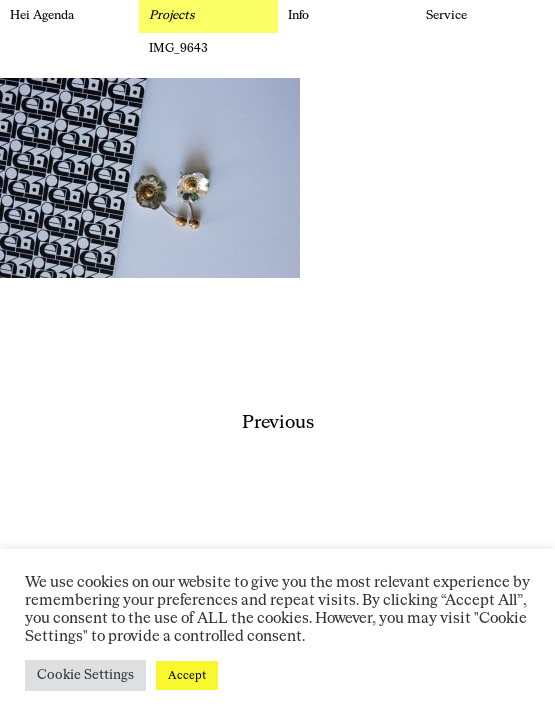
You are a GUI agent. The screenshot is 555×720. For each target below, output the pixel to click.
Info (298, 16)
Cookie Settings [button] (85, 675)
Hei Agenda (42, 16)
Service (446, 16)
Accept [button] (187, 675)
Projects (172, 16)
